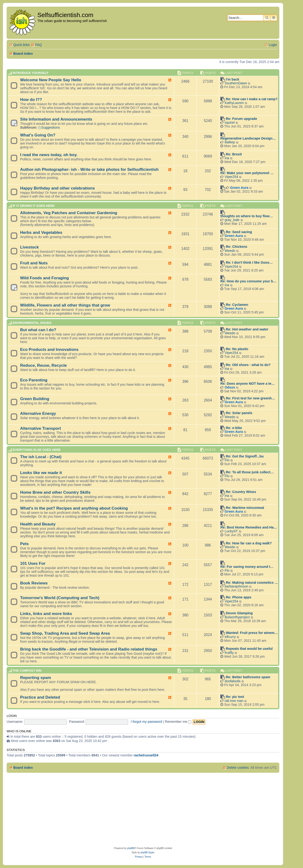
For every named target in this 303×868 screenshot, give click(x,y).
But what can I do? (38, 330)
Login (12, 716)
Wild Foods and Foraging (45, 278)
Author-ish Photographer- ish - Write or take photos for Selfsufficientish (89, 169)
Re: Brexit (234, 154)
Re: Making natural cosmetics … (252, 583)
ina (227, 158)
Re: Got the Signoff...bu (245, 456)
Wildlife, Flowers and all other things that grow (65, 305)
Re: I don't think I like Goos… (249, 262)
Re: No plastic (237, 349)
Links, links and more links (46, 614)
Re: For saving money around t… (247, 567)
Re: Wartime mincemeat (245, 508)
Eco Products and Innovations (49, 349)
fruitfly (229, 653)
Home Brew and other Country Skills (55, 492)
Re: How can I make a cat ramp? (252, 99)
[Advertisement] (143, 811)
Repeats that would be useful (249, 649)
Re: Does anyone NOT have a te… (248, 384)
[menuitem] (36, 45)
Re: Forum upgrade (241, 119)
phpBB (131, 848)
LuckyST (231, 531)
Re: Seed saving (239, 232)
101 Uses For (33, 563)
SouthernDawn (236, 83)
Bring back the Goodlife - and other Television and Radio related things (89, 649)
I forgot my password (146, 722)
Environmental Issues (32, 323)
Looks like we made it (41, 473)
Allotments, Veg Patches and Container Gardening (69, 213)
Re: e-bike (234, 428)
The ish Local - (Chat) (41, 457)
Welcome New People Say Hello (51, 80)
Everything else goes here (37, 450)
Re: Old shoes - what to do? (248, 365)
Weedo (230, 251)
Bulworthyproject (237, 617)
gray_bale (232, 220)
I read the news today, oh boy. (49, 155)
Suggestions (49, 127)
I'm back (233, 79)
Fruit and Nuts (34, 263)
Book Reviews (34, 583)
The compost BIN (27, 671)
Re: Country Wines (241, 492)
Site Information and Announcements (56, 119)
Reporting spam (36, 678)
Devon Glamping (239, 613)
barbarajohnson (236, 586)
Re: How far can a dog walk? (249, 543)
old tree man (234, 701)
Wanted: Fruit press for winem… (252, 633)
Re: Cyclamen (237, 305)
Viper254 (231, 177)
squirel (230, 122)
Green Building (35, 399)
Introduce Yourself (31, 73)
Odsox (230, 387)
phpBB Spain (147, 852)
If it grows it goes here (34, 206)
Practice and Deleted (40, 697)
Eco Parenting (34, 380)
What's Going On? (38, 135)
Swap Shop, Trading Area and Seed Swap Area (65, 633)
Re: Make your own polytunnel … (247, 173)
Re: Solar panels (239, 413)
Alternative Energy (38, 413)
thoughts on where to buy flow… (247, 216)
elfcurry (230, 637)
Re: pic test (235, 697)
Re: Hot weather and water (247, 329)
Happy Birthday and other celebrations (58, 188)
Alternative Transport (41, 428)
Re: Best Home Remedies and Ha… (249, 527)
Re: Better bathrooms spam (248, 677)
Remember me (178, 722)
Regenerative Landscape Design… (248, 138)
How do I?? (31, 99)
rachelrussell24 (146, 755)
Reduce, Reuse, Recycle (43, 365)
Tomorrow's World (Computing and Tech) (60, 598)
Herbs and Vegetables (41, 232)
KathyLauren (234, 103)
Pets (24, 544)
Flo (227, 460)
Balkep (230, 142)
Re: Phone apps (239, 597)
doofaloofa (233, 681)
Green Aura (239, 188)
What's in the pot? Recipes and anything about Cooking (74, 508)
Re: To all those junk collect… (250, 472)
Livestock (29, 247)
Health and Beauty (38, 524)
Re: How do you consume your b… (248, 281)
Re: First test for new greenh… (250, 398)
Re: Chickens (237, 247)
